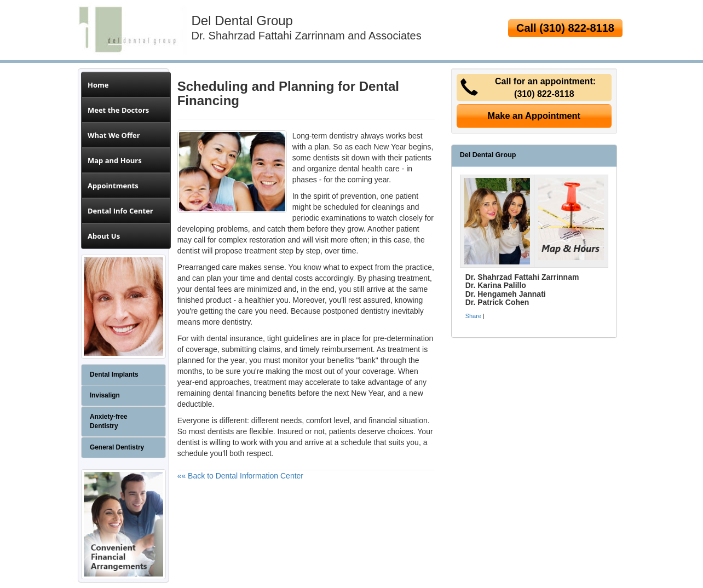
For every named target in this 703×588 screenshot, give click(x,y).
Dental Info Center (120, 211)
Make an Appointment (534, 116)
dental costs (292, 278)
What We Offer (114, 135)
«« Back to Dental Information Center (240, 476)
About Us (104, 236)
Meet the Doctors (118, 110)
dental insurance (235, 338)
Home (98, 85)
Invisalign (105, 395)
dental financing (240, 393)
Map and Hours (115, 160)
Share (473, 316)
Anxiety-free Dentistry (109, 421)
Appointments (113, 186)
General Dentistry (117, 447)
